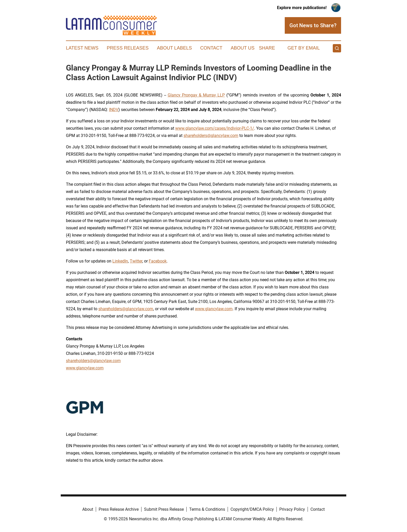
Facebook (158, 261)
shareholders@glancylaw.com (211, 136)
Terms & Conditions (207, 509)
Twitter (136, 261)
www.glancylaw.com (214, 309)
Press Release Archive (119, 509)
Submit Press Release (164, 509)
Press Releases (128, 48)
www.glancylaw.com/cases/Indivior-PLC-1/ (215, 128)
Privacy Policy (292, 509)
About (88, 509)
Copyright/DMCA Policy (252, 509)
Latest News (82, 48)
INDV (114, 110)
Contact (211, 48)
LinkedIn (120, 261)
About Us (243, 48)
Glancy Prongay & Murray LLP (196, 95)
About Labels (174, 48)
